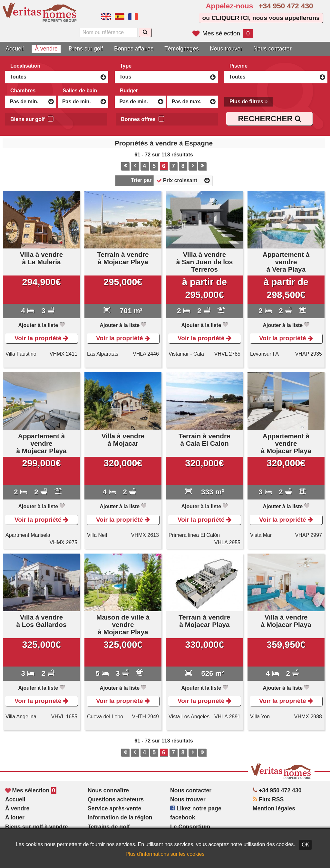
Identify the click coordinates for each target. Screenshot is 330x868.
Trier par (141, 180)
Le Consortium (190, 827)
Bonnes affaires (134, 49)
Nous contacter (272, 49)
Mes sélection (223, 33)
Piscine (238, 66)
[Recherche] (145, 32)
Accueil (15, 49)
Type (126, 66)
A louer (15, 817)
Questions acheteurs (116, 799)
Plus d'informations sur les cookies (165, 854)
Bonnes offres (143, 118)
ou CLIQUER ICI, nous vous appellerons (261, 18)
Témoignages (182, 49)
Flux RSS (268, 799)
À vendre (46, 49)
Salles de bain (80, 91)
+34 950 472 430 (286, 6)
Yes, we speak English (106, 17)
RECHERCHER (269, 119)
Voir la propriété (41, 338)
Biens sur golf (86, 49)
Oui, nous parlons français (133, 17)
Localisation (25, 66)
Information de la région (120, 817)
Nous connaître (108, 790)
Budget (129, 91)
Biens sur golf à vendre (37, 827)
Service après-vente (114, 808)
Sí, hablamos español (120, 17)
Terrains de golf (109, 827)
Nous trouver (226, 49)
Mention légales (274, 808)
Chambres (23, 91)
